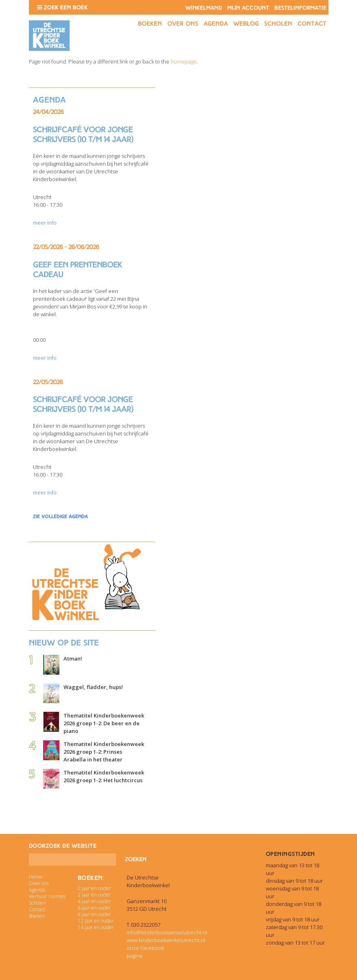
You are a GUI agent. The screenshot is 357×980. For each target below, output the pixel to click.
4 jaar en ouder (94, 901)
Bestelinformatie (300, 8)
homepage (184, 61)
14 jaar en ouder (96, 927)
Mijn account (248, 8)
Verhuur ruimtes (47, 896)
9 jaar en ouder (94, 914)
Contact (312, 24)
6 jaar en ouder (94, 908)
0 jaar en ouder (94, 888)
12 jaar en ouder (96, 921)
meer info (45, 223)
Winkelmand (204, 8)
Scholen (278, 24)
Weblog (246, 24)
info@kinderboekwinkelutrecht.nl (167, 932)
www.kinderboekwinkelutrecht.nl (166, 940)
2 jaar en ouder (94, 895)
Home (36, 877)
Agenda (216, 24)
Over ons (183, 24)
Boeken (150, 24)
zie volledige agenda (60, 516)
